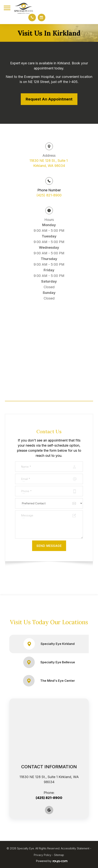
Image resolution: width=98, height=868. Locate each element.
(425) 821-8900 (49, 195)
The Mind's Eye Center (49, 681)
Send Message (49, 546)
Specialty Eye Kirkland (49, 644)
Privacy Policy (43, 855)
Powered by (52, 861)
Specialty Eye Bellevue (49, 662)
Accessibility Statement (75, 848)
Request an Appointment (49, 99)
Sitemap (59, 855)
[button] (32, 17)
